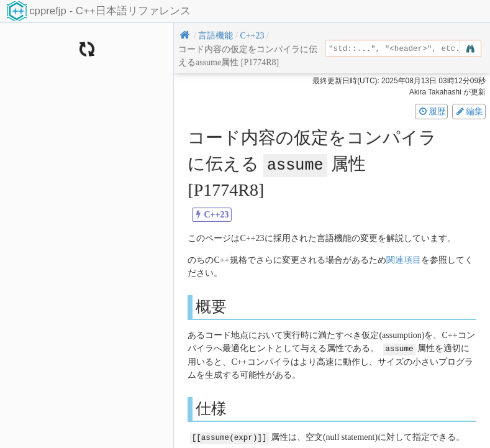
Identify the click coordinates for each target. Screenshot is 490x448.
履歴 (432, 111)
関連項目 (404, 259)
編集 (469, 111)
